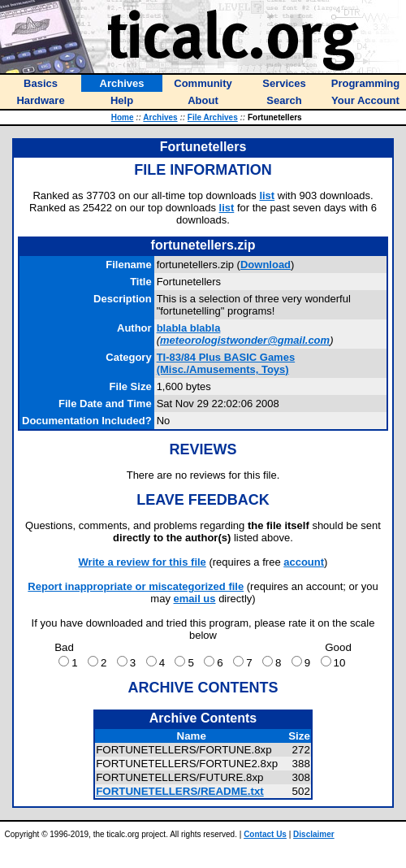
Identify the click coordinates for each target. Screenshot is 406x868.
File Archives (213, 117)
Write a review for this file (143, 562)
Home (123, 117)
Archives (160, 117)
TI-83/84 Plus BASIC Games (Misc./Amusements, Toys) (226, 363)
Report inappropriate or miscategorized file (136, 586)
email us (195, 599)
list (267, 195)
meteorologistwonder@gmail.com (245, 340)
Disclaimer (314, 834)
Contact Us (265, 834)
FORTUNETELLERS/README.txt (180, 791)
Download (266, 265)
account (304, 562)
